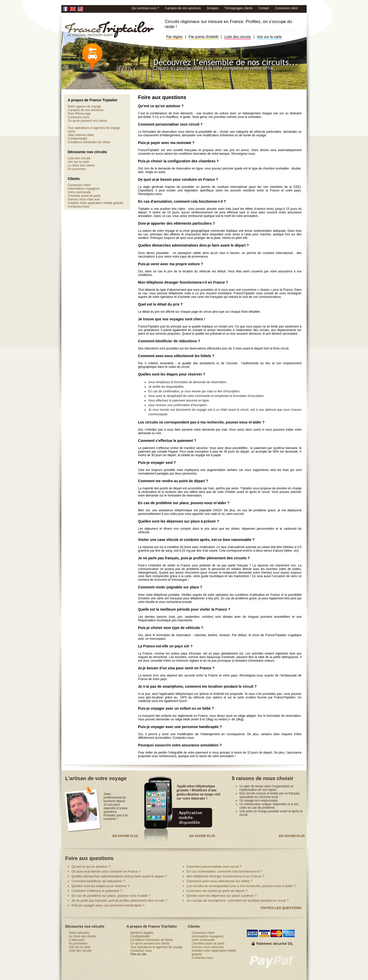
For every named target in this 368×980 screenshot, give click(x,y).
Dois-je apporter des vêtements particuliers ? (176, 223)
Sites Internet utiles (81, 135)
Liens (71, 131)
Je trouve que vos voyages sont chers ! (172, 319)
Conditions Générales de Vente (89, 142)
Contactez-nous (78, 117)
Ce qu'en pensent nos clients (87, 121)
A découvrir (77, 940)
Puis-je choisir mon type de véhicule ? (171, 628)
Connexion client (286, 8)
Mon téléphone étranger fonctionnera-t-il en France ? (183, 282)
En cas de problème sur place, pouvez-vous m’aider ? (184, 503)
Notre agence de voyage (84, 106)
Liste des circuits (238, 37)
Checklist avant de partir (84, 196)
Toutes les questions (281, 908)
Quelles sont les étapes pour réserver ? (172, 374)
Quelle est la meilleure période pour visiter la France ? (184, 609)
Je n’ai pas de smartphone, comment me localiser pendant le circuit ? (197, 686)
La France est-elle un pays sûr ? (165, 646)
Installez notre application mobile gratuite (95, 203)
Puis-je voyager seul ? (157, 463)
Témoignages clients (239, 8)
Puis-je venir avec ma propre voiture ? (170, 264)
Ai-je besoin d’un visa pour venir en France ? (176, 668)
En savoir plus (125, 836)
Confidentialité (77, 139)
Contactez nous (141, 951)
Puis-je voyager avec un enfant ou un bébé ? (176, 708)
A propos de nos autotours (183, 8)
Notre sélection (79, 933)
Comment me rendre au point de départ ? (173, 481)
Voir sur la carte (269, 37)
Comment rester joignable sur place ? (170, 587)
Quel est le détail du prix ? (160, 304)
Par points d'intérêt (203, 37)
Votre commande (79, 192)
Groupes (213, 8)
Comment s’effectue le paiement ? (167, 441)
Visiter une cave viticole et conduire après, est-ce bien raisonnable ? (196, 540)
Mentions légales (142, 933)
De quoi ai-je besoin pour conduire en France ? (178, 179)
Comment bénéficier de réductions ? (169, 341)
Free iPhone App (79, 114)
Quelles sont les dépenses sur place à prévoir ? (179, 521)
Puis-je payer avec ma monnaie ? (166, 143)
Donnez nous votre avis (84, 199)
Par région (174, 37)
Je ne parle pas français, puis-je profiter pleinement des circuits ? (194, 558)
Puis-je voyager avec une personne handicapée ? (180, 727)
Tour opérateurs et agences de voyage (94, 128)
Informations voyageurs (84, 189)
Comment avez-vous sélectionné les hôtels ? (176, 356)
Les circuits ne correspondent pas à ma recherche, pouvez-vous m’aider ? (201, 422)
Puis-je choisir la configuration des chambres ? (178, 161)
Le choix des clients (81, 165)
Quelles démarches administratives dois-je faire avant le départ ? (193, 245)
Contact (264, 8)
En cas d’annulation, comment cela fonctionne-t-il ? (182, 201)
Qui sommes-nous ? (146, 8)
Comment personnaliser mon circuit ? (170, 124)
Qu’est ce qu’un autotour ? (161, 106)
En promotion (77, 169)
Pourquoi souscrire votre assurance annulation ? (180, 745)
